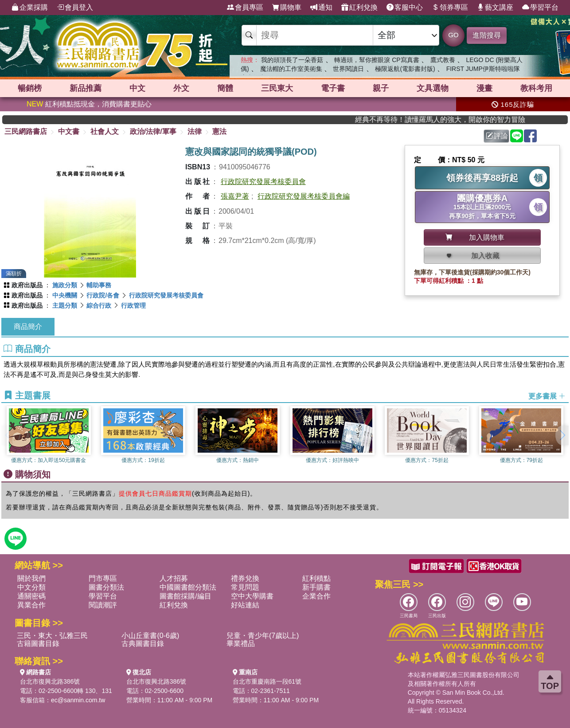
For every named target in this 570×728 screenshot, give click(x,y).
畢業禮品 (241, 644)
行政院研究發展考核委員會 (263, 182)
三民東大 (277, 88)
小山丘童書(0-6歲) (150, 636)
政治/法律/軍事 (153, 131)
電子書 (333, 88)
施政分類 (65, 285)
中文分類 (31, 587)
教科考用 (536, 88)
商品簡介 (28, 327)
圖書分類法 (106, 587)
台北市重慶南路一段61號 (267, 681)
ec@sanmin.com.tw (78, 700)
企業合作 (316, 596)
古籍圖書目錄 (38, 644)
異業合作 (31, 605)
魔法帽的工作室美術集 (291, 69)
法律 (195, 131)
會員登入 (75, 8)
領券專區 (450, 8)
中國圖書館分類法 (188, 587)
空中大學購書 (252, 596)
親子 (381, 88)
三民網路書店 (26, 131)
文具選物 (433, 88)
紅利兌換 (359, 8)
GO (453, 35)
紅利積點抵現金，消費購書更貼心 (89, 104)
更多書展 (547, 396)
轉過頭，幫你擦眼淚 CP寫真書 (377, 60)
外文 (181, 88)
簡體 (225, 88)
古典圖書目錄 (143, 644)
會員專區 (245, 8)
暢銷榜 (30, 88)
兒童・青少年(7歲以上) (263, 636)
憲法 (219, 131)
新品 (86, 88)
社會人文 (105, 131)
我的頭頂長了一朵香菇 (292, 60)
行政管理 (133, 305)
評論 (497, 136)
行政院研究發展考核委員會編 (304, 196)
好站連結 (245, 605)
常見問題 (245, 587)
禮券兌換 (245, 578)
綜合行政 (99, 305)
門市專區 (103, 578)
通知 (321, 8)
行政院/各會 (103, 295)
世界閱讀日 (348, 69)
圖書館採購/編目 (185, 596)
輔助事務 (99, 285)
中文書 (69, 131)
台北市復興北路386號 (50, 681)
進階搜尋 (487, 35)
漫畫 (484, 88)
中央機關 (65, 295)
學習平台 (540, 8)
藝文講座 (495, 8)
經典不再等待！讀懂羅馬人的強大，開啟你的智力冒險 (457, 119)
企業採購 (30, 8)
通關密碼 (31, 596)
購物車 (287, 8)
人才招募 (174, 578)
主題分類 (65, 305)
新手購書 (316, 587)
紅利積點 (316, 578)
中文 (137, 88)
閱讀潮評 (103, 605)
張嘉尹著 (235, 196)
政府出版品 (27, 285)
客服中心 (405, 8)
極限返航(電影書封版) (405, 69)
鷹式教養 (443, 60)
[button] (562, 435)
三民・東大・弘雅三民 (52, 636)
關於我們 (31, 578)
